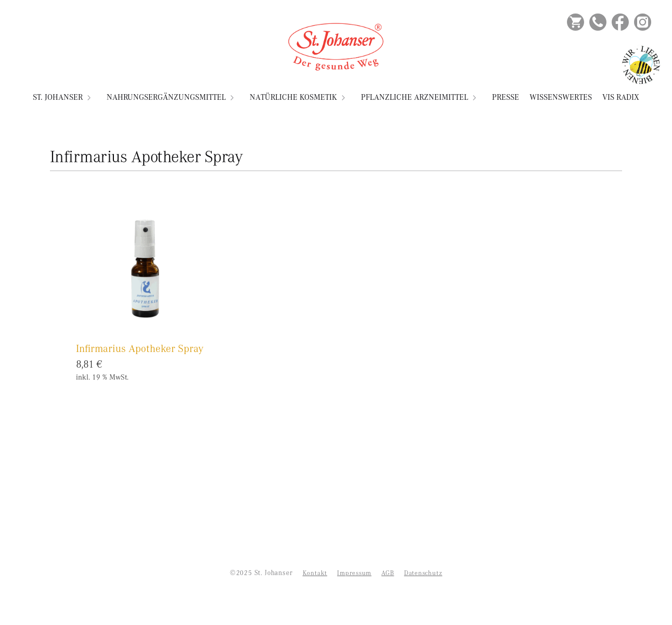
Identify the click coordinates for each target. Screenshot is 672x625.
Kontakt (315, 573)
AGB (387, 573)
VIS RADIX (621, 97)
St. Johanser (58, 97)
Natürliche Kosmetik (293, 97)
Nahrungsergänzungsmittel (166, 97)
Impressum (354, 573)
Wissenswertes (561, 97)
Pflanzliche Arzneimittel (415, 97)
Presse (506, 97)
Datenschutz (423, 573)
